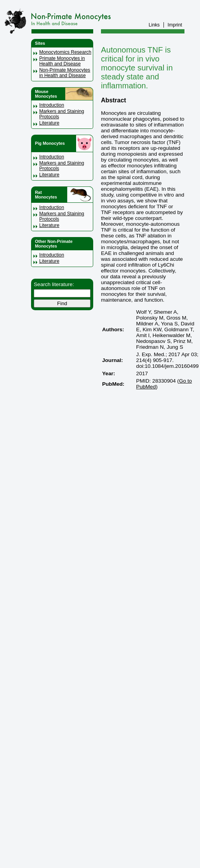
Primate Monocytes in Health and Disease (62, 61)
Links (154, 25)
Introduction (52, 105)
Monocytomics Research (65, 52)
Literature (49, 123)
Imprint (175, 25)
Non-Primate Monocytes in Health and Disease (65, 73)
